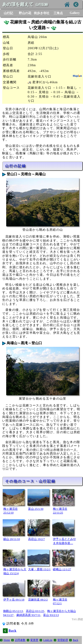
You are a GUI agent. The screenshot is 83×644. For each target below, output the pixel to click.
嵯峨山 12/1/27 (62, 569)
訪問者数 (20, 640)
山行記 (8, 13)
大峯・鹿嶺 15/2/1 (39, 569)
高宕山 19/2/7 (36, 539)
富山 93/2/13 (51, 615)
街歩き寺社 (42, 13)
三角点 (58, 13)
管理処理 (63, 640)
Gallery (75, 13)
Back (76, 640)
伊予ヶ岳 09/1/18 (14, 600)
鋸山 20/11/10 (12, 539)
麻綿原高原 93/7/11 (28, 615)
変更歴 (34, 640)
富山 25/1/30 (36, 509)
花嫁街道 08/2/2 (38, 600)
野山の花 (25, 13)
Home (7, 640)
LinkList (48, 640)
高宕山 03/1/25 (35, 611)
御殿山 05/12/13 (13, 611)
